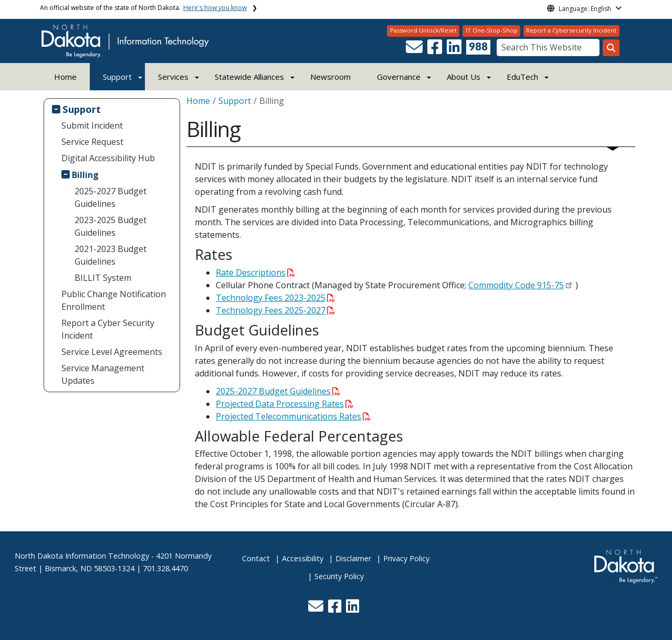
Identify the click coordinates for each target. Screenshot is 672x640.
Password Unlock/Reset (423, 30)
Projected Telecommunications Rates (293, 416)
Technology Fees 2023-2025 (275, 298)
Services (173, 77)
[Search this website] (611, 48)
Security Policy (339, 576)
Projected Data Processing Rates (285, 404)
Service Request (92, 142)
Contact (256, 558)
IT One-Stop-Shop (492, 30)
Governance (399, 77)
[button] (415, 50)
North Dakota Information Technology (82, 556)
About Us (464, 77)
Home (65, 77)
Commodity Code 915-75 (516, 285)
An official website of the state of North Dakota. (143, 8)
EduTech (522, 77)
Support (117, 77)
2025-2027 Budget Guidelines (111, 197)
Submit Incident (92, 125)
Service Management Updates (103, 374)
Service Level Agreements (112, 352)
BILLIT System (103, 278)
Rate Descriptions (255, 272)
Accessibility (303, 558)
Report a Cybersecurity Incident (571, 30)
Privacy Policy (406, 558)
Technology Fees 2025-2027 (275, 310)
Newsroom (330, 77)
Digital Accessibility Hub (108, 158)
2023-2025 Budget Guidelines (111, 226)
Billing (85, 175)
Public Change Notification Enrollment (114, 300)
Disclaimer (353, 558)
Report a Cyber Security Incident (108, 329)
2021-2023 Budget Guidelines (111, 255)
